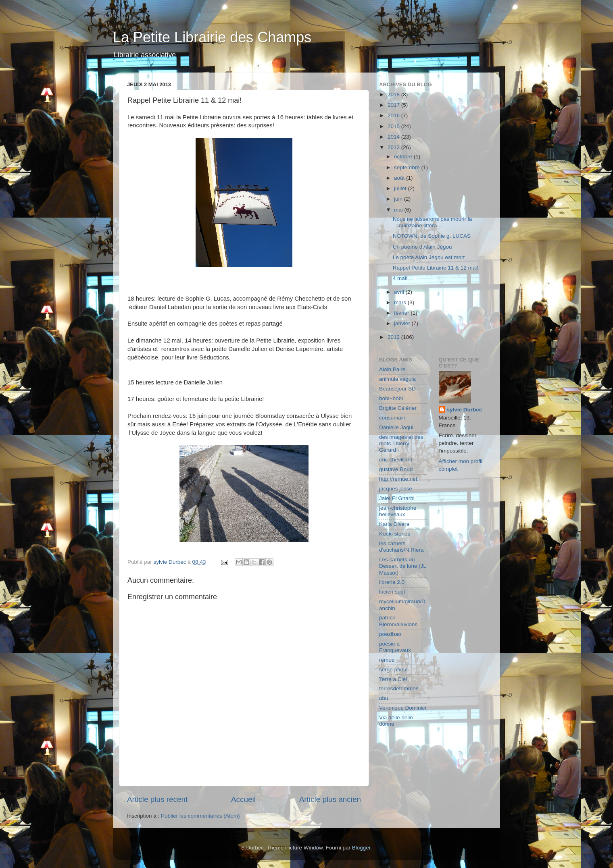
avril (400, 292)
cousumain (392, 418)
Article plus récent (157, 799)
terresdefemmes (399, 688)
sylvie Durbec (465, 410)
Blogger (361, 848)
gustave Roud (396, 469)
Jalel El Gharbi (397, 498)
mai (399, 210)
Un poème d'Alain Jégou (422, 247)
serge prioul (393, 670)
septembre (408, 167)
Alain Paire (392, 369)
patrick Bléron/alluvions (398, 621)
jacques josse (396, 489)
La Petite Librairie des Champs (212, 37)
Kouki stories (395, 534)
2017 (394, 105)
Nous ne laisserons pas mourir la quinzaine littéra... (433, 222)
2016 (394, 115)
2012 (394, 337)
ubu (384, 698)
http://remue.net (398, 479)
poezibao (390, 634)
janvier (403, 323)
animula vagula (397, 379)
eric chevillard (396, 460)
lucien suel (392, 592)
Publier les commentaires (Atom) (200, 816)
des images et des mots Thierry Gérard (401, 443)
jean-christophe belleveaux (398, 511)
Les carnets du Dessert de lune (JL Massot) (403, 566)
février (402, 313)
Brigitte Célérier (398, 408)
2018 (394, 94)
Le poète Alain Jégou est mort (429, 257)
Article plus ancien (330, 799)
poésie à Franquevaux (395, 647)
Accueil (243, 799)
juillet (401, 188)
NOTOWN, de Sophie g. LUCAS (432, 236)
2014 (394, 137)
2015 (394, 126)
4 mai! (400, 278)
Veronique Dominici (402, 708)
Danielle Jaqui (396, 427)
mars (401, 302)
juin (399, 199)
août (400, 178)
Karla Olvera (394, 524)
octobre (404, 157)
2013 (394, 147)
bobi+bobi (391, 398)
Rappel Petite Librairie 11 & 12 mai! (436, 268)
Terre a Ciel (393, 679)
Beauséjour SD (397, 389)
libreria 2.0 (392, 582)
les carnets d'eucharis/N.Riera (401, 547)
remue (387, 660)
